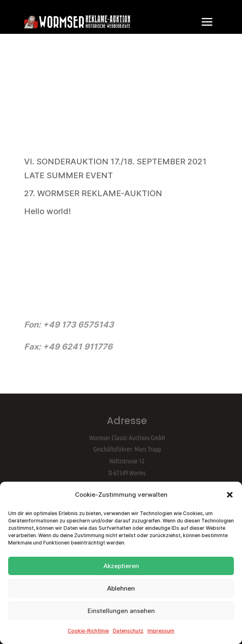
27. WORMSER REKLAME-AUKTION (93, 193)
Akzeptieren (121, 566)
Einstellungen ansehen (121, 611)
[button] (230, 495)
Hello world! (47, 211)
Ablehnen (121, 588)
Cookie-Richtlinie (88, 631)
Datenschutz (128, 631)
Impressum (161, 631)
